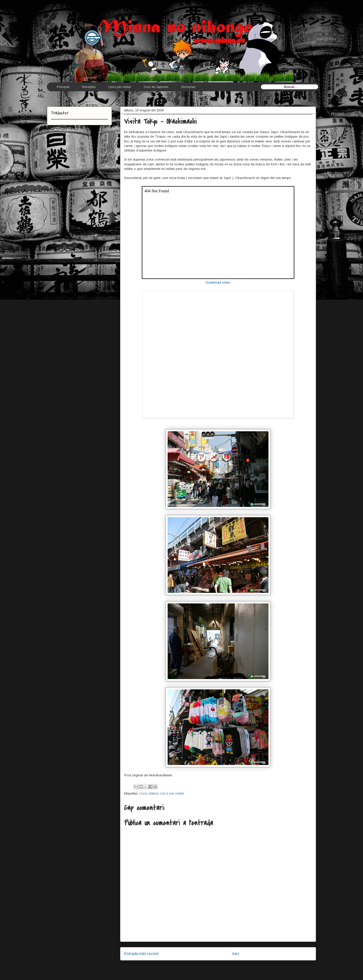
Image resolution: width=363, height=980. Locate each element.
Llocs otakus (149, 793)
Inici (236, 954)
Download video (218, 282)
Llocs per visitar (120, 87)
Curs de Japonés (156, 87)
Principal (63, 87)
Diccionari (188, 87)
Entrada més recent (141, 954)
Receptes (89, 87)
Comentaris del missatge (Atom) (230, 967)
